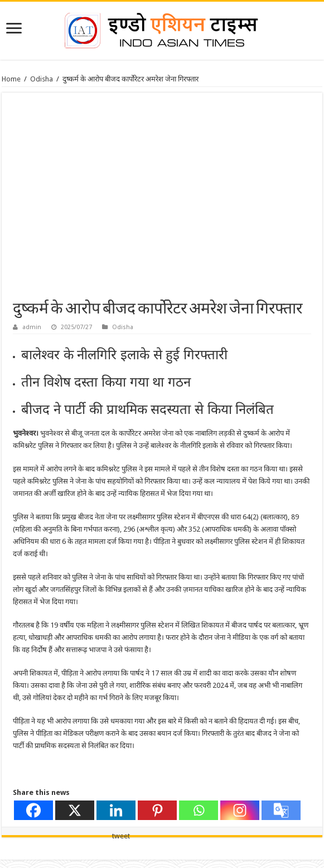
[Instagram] (240, 810)
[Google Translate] (281, 810)
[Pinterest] (157, 810)
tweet (121, 836)
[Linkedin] (116, 810)
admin (32, 327)
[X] (75, 810)
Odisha (42, 79)
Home (11, 79)
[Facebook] (33, 810)
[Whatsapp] (199, 810)
